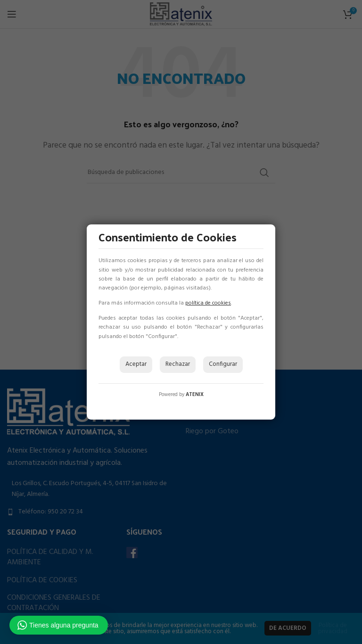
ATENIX (195, 395)
